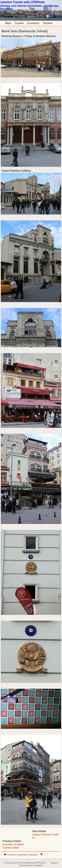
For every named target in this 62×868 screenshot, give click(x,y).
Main (8, 23)
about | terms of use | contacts (39, 864)
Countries (33, 23)
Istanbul (34, 855)
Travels (19, 23)
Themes (48, 23)
